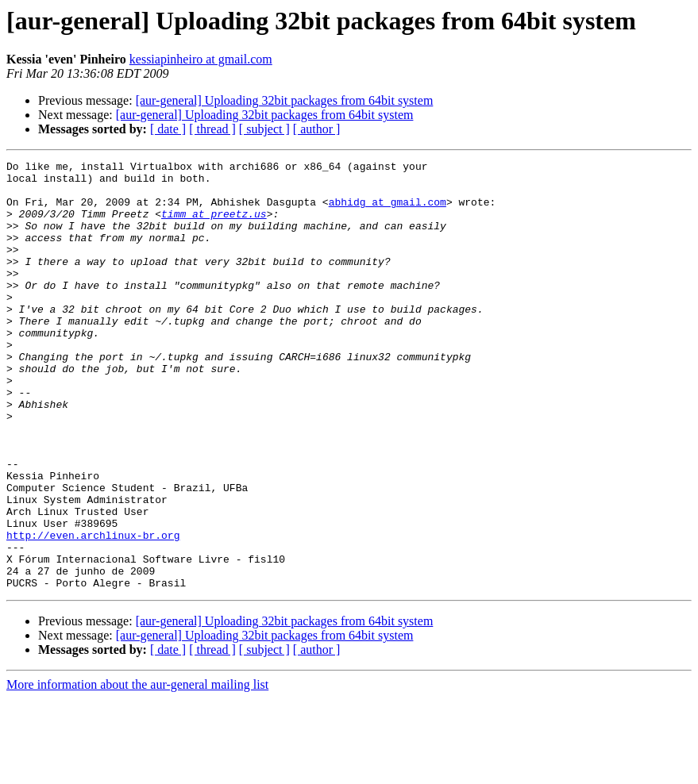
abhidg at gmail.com (388, 211)
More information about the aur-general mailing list (137, 770)
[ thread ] (212, 129)
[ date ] (168, 129)
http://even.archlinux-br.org (93, 611)
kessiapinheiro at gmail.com (201, 59)
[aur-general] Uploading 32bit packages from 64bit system (285, 100)
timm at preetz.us (214, 225)
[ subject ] (264, 129)
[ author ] (317, 129)
